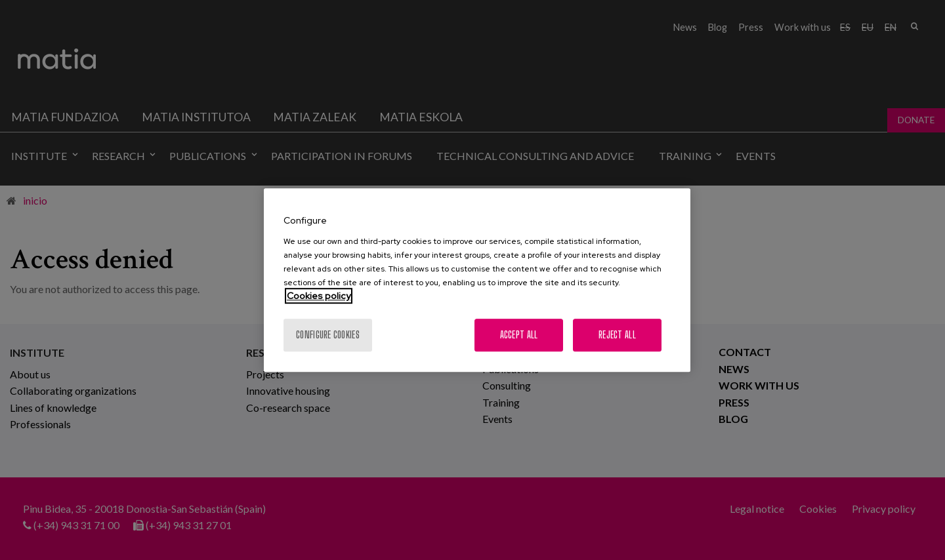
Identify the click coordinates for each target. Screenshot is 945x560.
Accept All (519, 335)
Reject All (617, 335)
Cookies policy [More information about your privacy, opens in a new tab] (319, 296)
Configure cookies (328, 335)
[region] (477, 280)
